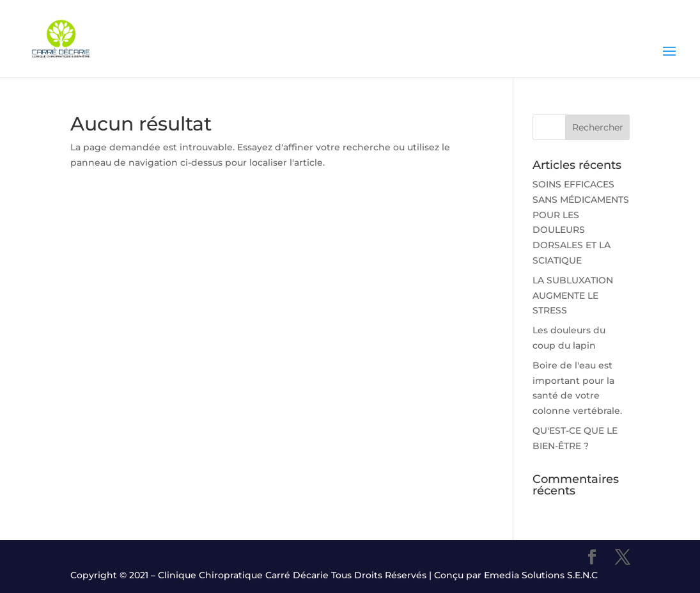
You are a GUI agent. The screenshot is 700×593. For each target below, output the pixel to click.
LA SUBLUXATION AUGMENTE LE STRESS (573, 296)
